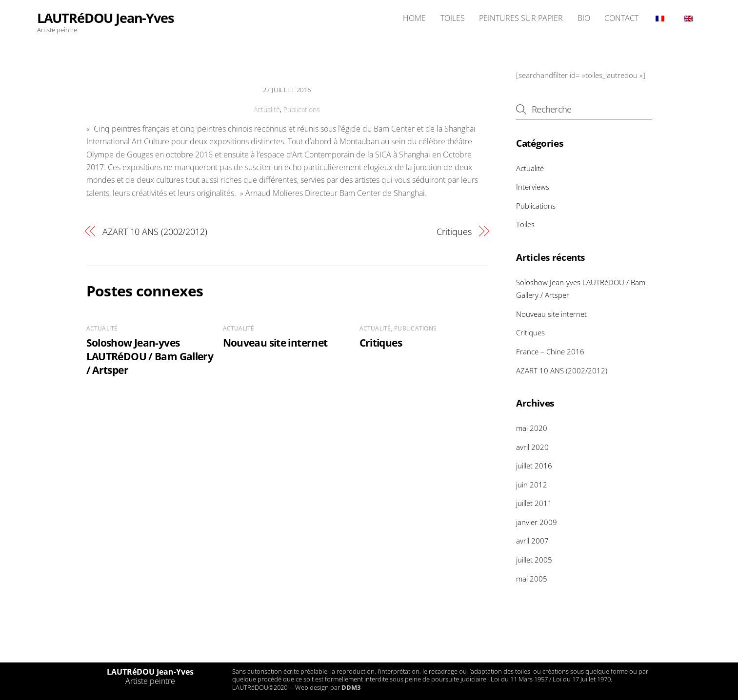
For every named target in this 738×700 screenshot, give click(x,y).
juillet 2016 (534, 466)
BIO (584, 18)
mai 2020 (532, 428)
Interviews (533, 187)
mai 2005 (532, 579)
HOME (414, 18)
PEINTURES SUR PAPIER (521, 18)
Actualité (267, 109)
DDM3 (351, 687)
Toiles (525, 224)
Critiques (454, 231)
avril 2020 (532, 447)
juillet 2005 (534, 560)
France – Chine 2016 (550, 351)
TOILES (453, 18)
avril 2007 (532, 541)
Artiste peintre (150, 681)
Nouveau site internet (275, 343)
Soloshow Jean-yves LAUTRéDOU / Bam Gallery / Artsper (150, 356)
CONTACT (621, 18)
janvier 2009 (537, 522)
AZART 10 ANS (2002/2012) (155, 231)
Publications (302, 109)
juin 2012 (532, 485)
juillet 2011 (534, 503)
